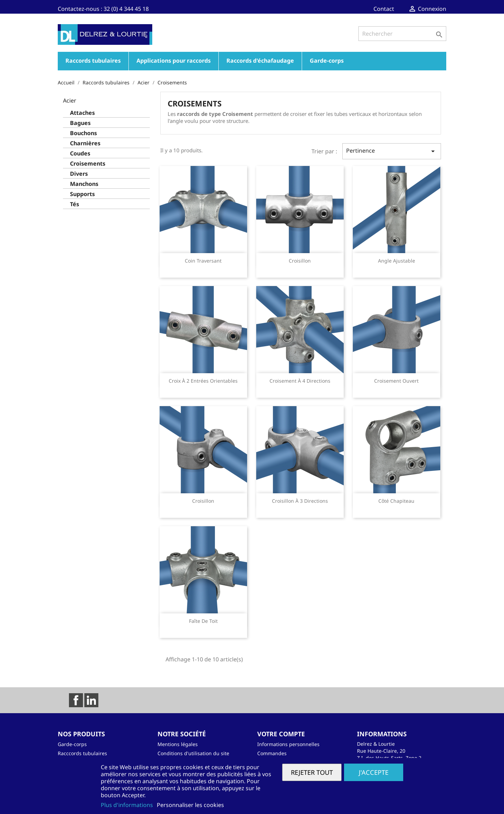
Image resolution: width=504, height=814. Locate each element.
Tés (75, 204)
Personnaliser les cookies (190, 805)
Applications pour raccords (174, 61)
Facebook (76, 700)
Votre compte (281, 734)
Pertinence (392, 151)
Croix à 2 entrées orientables (203, 381)
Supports (82, 194)
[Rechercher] (402, 34)
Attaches (82, 113)
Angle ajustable (397, 261)
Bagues (80, 123)
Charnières (85, 143)
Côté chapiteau (396, 501)
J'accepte (374, 772)
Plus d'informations (128, 805)
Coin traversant (203, 261)
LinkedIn (91, 700)
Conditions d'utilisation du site (193, 753)
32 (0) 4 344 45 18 (126, 9)
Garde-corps (327, 61)
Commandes (272, 753)
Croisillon (300, 261)
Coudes (80, 154)
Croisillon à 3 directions (300, 501)
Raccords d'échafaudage (260, 61)
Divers (79, 174)
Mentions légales (178, 744)
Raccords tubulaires (93, 61)
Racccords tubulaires (82, 753)
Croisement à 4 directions (300, 381)
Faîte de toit (203, 621)
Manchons (84, 184)
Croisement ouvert (396, 381)
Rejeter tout (312, 772)
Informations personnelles (288, 744)
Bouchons (83, 133)
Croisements (88, 164)
